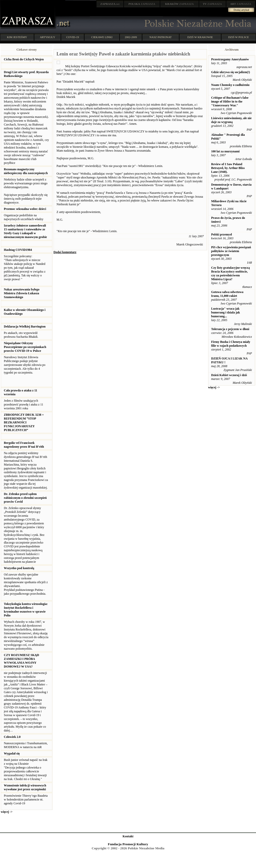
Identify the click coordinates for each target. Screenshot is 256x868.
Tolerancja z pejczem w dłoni (230, 329)
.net (110, 4)
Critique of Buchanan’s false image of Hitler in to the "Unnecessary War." (230, 102)
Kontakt (128, 836)
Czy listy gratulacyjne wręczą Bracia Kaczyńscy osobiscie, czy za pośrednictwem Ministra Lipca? (231, 273)
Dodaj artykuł (242, 10)
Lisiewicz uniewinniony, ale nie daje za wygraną (231, 120)
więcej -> (7, 812)
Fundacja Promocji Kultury (128, 844)
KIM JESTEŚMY (17, 37)
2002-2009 (131, 37)
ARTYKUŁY (48, 37)
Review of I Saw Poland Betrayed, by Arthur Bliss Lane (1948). (228, 168)
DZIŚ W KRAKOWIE (200, 37)
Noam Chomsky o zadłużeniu (230, 85)
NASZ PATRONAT (161, 37)
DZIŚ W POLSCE (238, 37)
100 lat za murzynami (225, 151)
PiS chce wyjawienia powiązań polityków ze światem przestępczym (231, 251)
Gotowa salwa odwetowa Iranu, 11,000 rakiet (227, 294)
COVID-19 (73, 37)
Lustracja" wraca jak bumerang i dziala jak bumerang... (226, 312)
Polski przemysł (222, 234)
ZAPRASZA (142, 4)
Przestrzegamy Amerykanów (230, 59)
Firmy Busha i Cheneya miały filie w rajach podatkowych (231, 344)
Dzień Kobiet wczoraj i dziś (229, 375)
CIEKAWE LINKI (102, 37)
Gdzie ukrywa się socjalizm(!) (231, 72)
